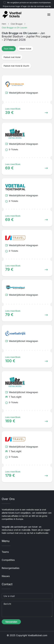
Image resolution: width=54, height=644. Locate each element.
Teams (5, 552)
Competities (8, 560)
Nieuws (6, 576)
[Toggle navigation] (49, 15)
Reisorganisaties (11, 568)
